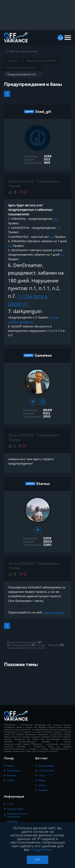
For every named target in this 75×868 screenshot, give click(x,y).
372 (62, 645)
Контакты (44, 790)
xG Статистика (46, 771)
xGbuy (42, 786)
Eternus (43, 484)
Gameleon (43, 356)
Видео (42, 781)
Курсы (10, 766)
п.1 (62, 254)
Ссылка (14, 186)
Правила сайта (15, 809)
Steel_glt (43, 112)
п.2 (56, 219)
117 (39, 642)
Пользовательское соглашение (17, 815)
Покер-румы (14, 771)
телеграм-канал (53, 612)
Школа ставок (46, 766)
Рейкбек (11, 776)
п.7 (59, 228)
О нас (10, 804)
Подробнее (41, 850)
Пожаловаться (48, 182)
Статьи (11, 781)
